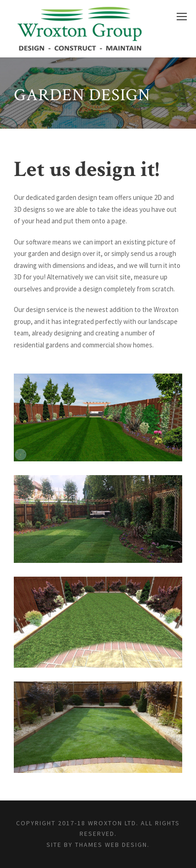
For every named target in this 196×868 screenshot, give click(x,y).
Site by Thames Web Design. (98, 845)
